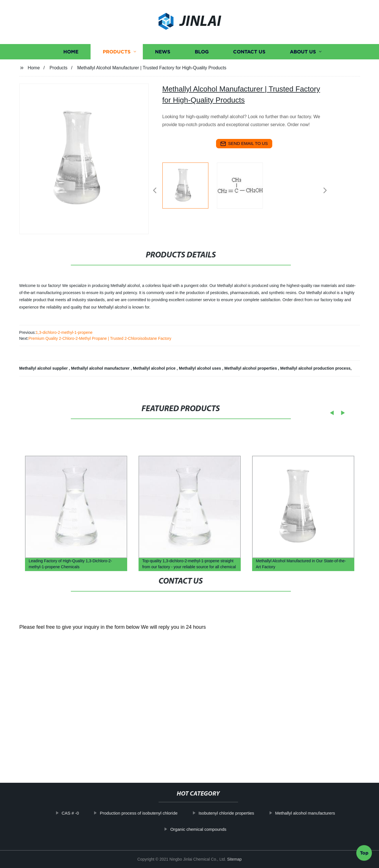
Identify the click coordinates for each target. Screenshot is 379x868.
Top (364, 851)
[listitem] (190, 188)
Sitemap (234, 859)
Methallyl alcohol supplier (44, 368)
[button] (155, 191)
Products (117, 52)
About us (303, 52)
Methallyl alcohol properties (251, 368)
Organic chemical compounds (207, 829)
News (163, 52)
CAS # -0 (79, 813)
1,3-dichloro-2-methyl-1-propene (64, 332)
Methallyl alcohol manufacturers (314, 813)
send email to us (244, 144)
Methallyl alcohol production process (315, 368)
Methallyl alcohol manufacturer (101, 368)
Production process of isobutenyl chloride (147, 813)
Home (71, 52)
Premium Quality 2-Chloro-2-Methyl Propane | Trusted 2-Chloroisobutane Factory (100, 338)
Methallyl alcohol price (155, 368)
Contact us (249, 52)
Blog (202, 52)
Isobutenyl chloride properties (235, 813)
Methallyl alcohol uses (201, 368)
